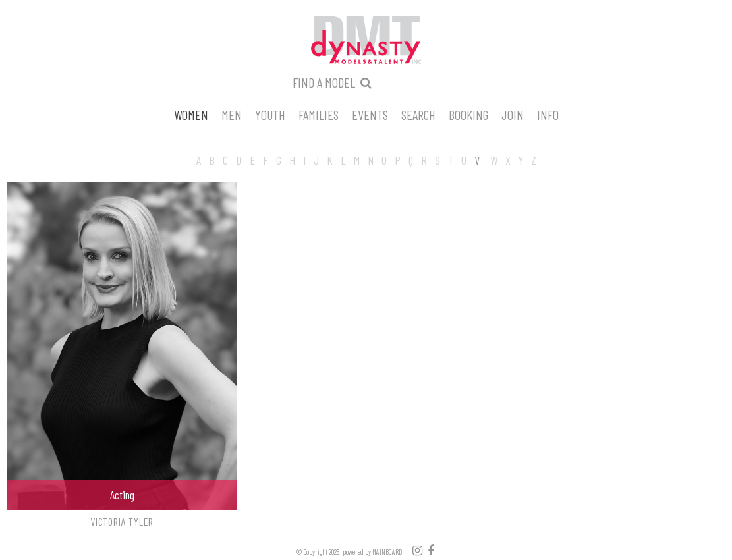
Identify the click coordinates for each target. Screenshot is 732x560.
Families (319, 114)
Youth (270, 114)
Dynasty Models (366, 41)
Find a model (324, 82)
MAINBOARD (387, 552)
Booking (468, 114)
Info (548, 114)
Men (232, 114)
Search (418, 114)
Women (191, 114)
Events (370, 114)
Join (513, 114)
